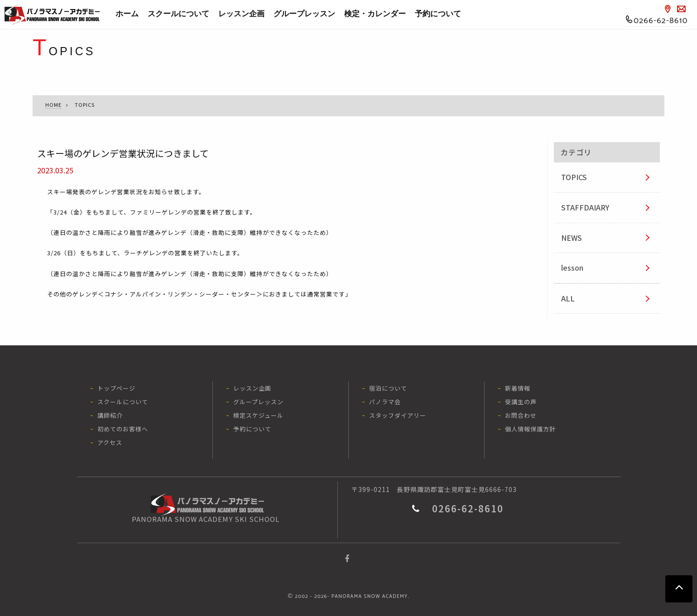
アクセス (110, 442)
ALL (568, 298)
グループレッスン (304, 14)
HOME (53, 105)
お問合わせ (521, 415)
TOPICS (574, 177)
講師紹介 (110, 415)
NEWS (572, 238)
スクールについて (178, 14)
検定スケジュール (258, 415)
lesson (572, 267)
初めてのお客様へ (123, 429)
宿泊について (388, 388)
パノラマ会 (385, 402)
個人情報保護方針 (530, 429)
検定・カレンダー (375, 14)
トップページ (116, 388)
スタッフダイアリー (398, 415)
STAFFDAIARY (585, 207)
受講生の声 (521, 402)
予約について (438, 14)
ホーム (127, 14)
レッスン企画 (241, 14)
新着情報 (518, 388)
